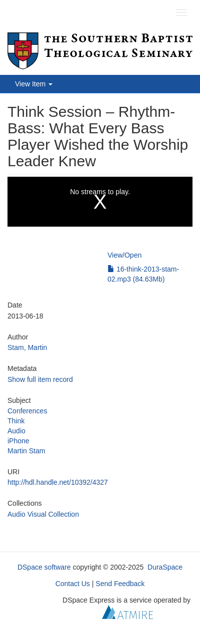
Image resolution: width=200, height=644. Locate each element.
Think (16, 421)
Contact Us (73, 584)
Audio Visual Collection (43, 514)
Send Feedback (120, 584)
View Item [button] (34, 84)
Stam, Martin (27, 347)
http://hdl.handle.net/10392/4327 (58, 482)
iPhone (18, 441)
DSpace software (44, 567)
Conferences (27, 411)
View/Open (124, 255)
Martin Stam (26, 451)
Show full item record (40, 379)
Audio (16, 431)
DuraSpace (165, 567)
